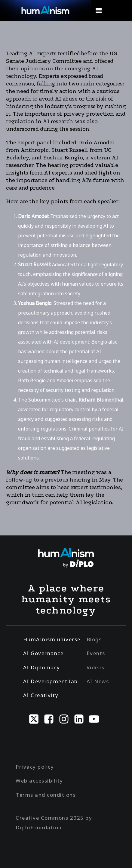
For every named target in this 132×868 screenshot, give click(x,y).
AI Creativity (41, 695)
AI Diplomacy (42, 667)
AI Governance (43, 653)
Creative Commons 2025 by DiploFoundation (54, 823)
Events (96, 653)
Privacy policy (35, 767)
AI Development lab (51, 681)
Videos (96, 667)
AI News (98, 681)
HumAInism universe (52, 639)
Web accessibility (39, 781)
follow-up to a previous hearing (48, 480)
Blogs (94, 639)
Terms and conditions (46, 795)
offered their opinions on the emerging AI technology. (60, 69)
